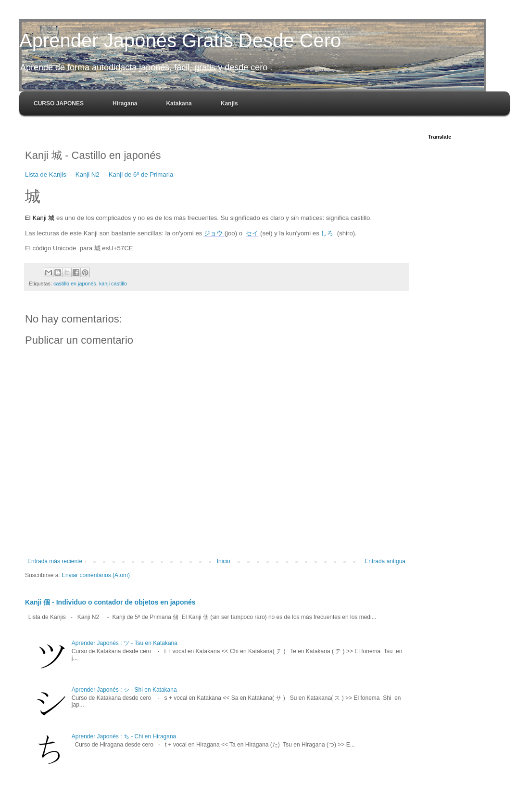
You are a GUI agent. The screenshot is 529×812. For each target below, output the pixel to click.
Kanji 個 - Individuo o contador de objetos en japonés (110, 602)
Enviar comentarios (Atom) (96, 575)
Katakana (179, 103)
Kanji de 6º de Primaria (141, 174)
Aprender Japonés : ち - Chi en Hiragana (124, 736)
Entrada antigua (385, 561)
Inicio (224, 561)
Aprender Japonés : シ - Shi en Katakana (124, 690)
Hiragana (125, 103)
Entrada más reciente (55, 561)
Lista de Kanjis (46, 174)
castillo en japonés (75, 284)
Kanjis (229, 103)
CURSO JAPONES (59, 103)
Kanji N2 (88, 174)
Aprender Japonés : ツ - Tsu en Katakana (125, 643)
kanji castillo (113, 284)
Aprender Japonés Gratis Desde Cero (180, 40)
